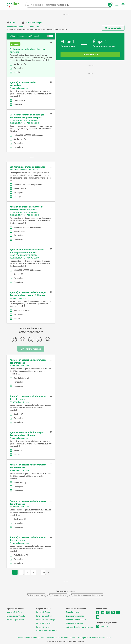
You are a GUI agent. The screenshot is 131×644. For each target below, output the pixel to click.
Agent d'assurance (37, 595)
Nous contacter (24, 638)
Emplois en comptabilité (76, 620)
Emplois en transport (75, 623)
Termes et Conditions (67, 638)
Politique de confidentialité (44, 638)
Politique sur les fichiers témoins (91, 638)
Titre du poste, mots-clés (69, 5)
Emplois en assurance (75, 616)
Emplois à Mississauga (46, 620)
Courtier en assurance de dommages (88, 595)
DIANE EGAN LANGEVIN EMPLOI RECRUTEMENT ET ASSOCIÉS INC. (25, 122)
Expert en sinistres (59, 595)
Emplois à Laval (43, 627)
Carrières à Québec (14, 612)
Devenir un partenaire (15, 620)
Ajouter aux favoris (51, 44)
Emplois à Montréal (44, 616)
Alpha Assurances (18, 298)
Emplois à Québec (43, 623)
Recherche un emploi (16, 27)
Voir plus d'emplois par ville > (48, 631)
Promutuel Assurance (19, 88)
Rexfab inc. (15, 52)
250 (43, 572)
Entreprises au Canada (16, 616)
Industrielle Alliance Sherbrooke (24, 170)
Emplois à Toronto (44, 612)
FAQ (109, 638)
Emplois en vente (73, 612)
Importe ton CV (90, 55)
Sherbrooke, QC (36, 27)
